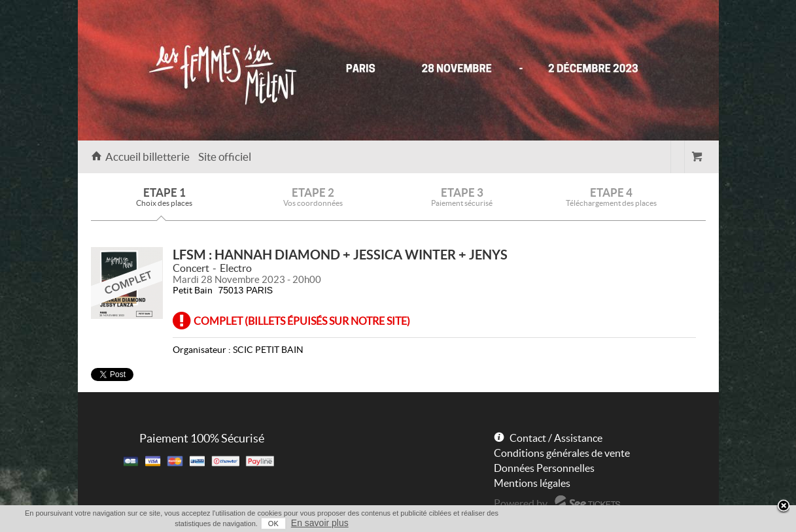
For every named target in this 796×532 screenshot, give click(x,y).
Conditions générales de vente (562, 453)
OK (273, 524)
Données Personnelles (544, 468)
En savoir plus (320, 523)
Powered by (521, 503)
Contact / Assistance (556, 438)
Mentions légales (532, 483)
